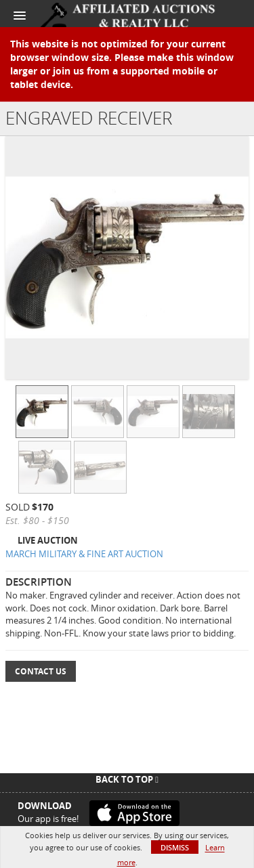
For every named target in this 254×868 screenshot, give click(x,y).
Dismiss (175, 847)
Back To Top (127, 779)
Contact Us (41, 671)
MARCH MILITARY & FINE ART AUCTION (84, 554)
